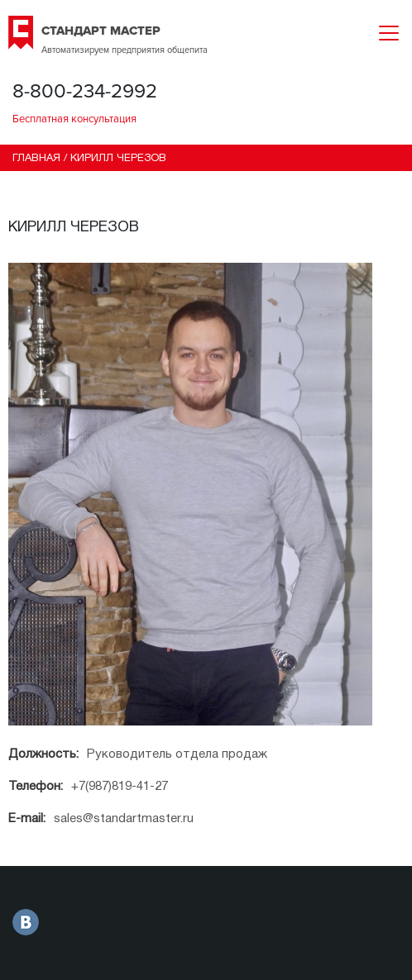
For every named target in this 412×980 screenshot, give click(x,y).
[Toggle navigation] (389, 33)
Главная (36, 159)
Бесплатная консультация (74, 119)
